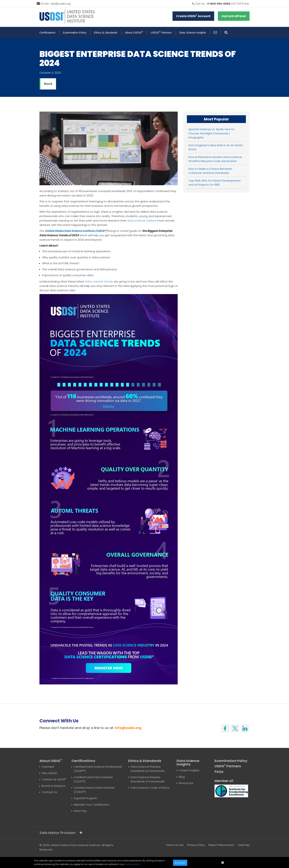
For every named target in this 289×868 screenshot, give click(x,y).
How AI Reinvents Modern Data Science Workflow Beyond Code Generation (215, 159)
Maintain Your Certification (92, 805)
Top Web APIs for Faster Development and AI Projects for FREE (215, 183)
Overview (48, 767)
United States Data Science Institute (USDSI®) (76, 231)
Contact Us (49, 792)
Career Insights (189, 770)
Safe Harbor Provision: (61, 833)
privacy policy (132, 864)
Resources (186, 783)
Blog (182, 777)
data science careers (142, 220)
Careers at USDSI (54, 779)
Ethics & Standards (106, 32)
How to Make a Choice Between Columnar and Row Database (210, 171)
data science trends (99, 281)
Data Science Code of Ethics (150, 788)
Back (48, 84)
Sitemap (244, 845)
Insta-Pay (80, 811)
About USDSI (134, 32)
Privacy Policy (196, 845)
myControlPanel (234, 16)
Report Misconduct (221, 845)
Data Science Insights (193, 32)
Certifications (47, 32)
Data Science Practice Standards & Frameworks (148, 769)
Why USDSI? (49, 773)
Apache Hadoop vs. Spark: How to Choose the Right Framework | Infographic (211, 133)
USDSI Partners (161, 32)
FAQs (219, 772)
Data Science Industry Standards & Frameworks (148, 779)
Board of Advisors (54, 786)
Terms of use (175, 845)
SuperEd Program (85, 798)
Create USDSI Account (193, 16)
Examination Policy (75, 32)
